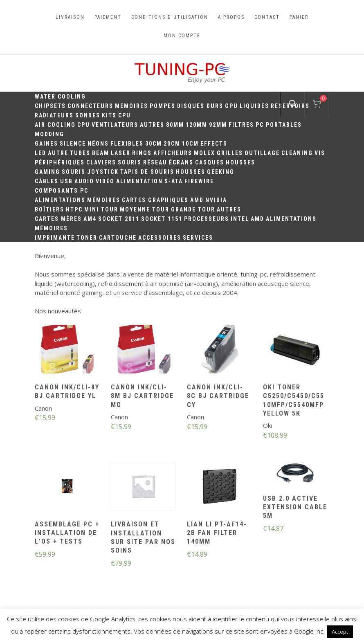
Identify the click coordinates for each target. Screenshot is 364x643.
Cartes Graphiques (155, 200)
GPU (231, 106)
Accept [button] (340, 632)
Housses (240, 162)
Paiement (108, 17)
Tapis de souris (147, 172)
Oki (267, 425)
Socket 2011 (119, 219)
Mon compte (182, 36)
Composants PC (62, 191)
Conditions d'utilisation (170, 17)
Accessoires (160, 238)
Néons (98, 144)
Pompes (163, 106)
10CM (190, 144)
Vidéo (105, 181)
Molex (204, 153)
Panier (299, 17)
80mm (175, 125)
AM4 (90, 219)
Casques (210, 162)
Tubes (80, 153)
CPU (125, 115)
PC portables (279, 125)
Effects (214, 144)
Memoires (131, 106)
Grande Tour (193, 209)
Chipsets (50, 106)
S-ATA (174, 181)
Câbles (47, 181)
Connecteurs (90, 106)
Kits (109, 115)
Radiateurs (54, 115)
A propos (231, 17)
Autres (152, 125)
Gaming (47, 172)
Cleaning (297, 153)
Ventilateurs (115, 125)
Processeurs (207, 219)
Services (198, 238)
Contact (267, 17)
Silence (73, 144)
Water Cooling (60, 97)
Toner (87, 238)
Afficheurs (173, 153)
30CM (154, 144)
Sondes (88, 115)
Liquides (254, 106)
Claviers (101, 162)
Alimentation (139, 181)
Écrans (181, 162)
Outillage (262, 153)
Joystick (103, 172)
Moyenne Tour (145, 209)
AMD (197, 200)
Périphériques (60, 162)
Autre (58, 153)
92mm (218, 125)
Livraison (70, 17)
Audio (84, 181)
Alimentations (60, 200)
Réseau (155, 162)
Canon (43, 408)
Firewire (199, 181)
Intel (240, 219)
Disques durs (200, 106)
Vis (320, 153)
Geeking (221, 172)
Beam (101, 153)
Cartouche (118, 238)
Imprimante (55, 238)
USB (66, 181)
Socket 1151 (162, 219)
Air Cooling (55, 125)
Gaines (46, 144)
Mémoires (104, 200)
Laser (121, 153)
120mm (197, 125)
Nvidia (216, 200)
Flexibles (127, 144)
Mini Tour (101, 209)
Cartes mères (58, 219)
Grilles (230, 153)
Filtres (241, 125)
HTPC (74, 209)
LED (40, 153)
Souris (130, 162)
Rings (142, 153)
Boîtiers (49, 209)
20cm (172, 144)
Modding (49, 134)
